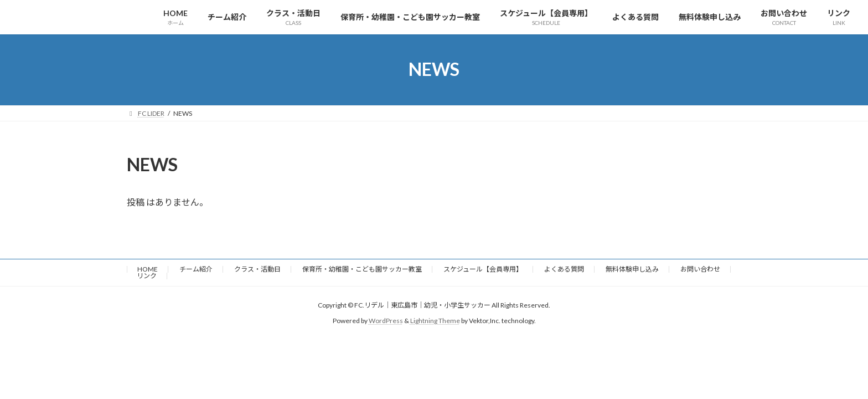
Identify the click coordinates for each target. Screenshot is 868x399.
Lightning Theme (435, 321)
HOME (148, 269)
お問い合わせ (700, 269)
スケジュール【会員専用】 (483, 269)
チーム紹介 (196, 269)
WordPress (386, 321)
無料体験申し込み (632, 269)
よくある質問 (564, 269)
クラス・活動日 (257, 269)
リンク (147, 276)
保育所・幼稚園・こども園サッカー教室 (362, 269)
